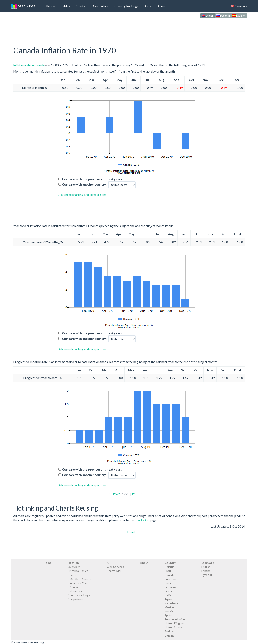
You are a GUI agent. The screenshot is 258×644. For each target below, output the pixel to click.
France (169, 583)
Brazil (168, 571)
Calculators (101, 6)
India (168, 595)
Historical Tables (78, 571)
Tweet (131, 532)
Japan (168, 599)
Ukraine (170, 635)
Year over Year (79, 583)
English (208, 16)
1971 (135, 494)
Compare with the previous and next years (92, 179)
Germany (170, 587)
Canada (239, 6)
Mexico (169, 607)
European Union (175, 619)
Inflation (49, 6)
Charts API (142, 520)
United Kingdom (175, 623)
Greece (169, 591)
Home (47, 563)
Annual (74, 587)
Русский (223, 16)
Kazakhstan (172, 603)
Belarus (169, 567)
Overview (74, 567)
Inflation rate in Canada (29, 65)
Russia (169, 611)
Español (239, 16)
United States (174, 627)
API (148, 6)
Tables (65, 6)
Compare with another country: (84, 184)
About (162, 6)
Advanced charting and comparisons (82, 195)
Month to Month (80, 579)
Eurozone (171, 579)
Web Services (115, 567)
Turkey (169, 631)
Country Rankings (126, 6)
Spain (168, 615)
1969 (116, 494)
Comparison (75, 599)
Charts (81, 6)
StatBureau (24, 6)
